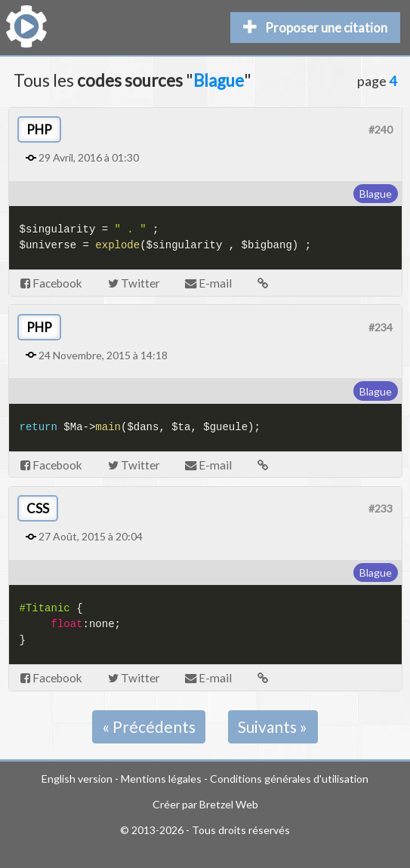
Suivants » (273, 726)
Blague (376, 194)
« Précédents (149, 726)
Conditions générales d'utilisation (289, 779)
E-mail (208, 283)
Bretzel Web (229, 804)
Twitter (134, 283)
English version (77, 779)
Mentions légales (161, 779)
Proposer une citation (315, 28)
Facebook (51, 283)
